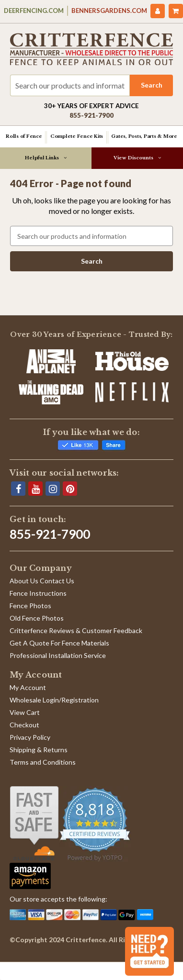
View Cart (25, 712)
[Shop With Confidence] (34, 823)
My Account (28, 687)
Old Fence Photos (37, 618)
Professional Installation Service (58, 655)
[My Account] (158, 11)
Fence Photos (30, 606)
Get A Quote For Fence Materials (59, 643)
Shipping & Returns (39, 750)
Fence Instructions (38, 593)
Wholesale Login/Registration (54, 700)
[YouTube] (35, 489)
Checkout (24, 725)
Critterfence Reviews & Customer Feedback (76, 630)
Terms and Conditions (43, 762)
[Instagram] (53, 489)
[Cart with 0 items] (176, 11)
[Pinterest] (70, 489)
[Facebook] (18, 489)
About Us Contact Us (42, 581)
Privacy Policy (30, 737)
